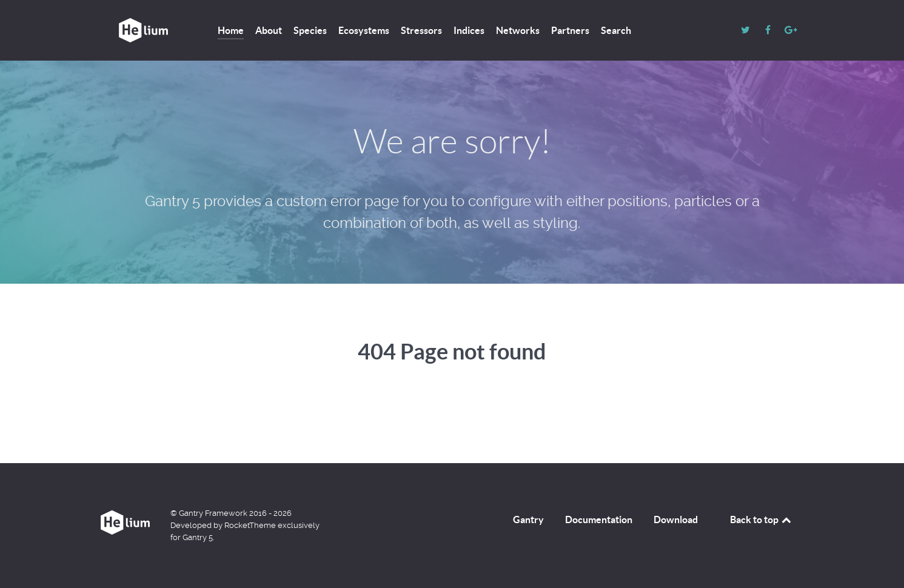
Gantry (528, 520)
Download (676, 520)
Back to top (762, 520)
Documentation (599, 520)
